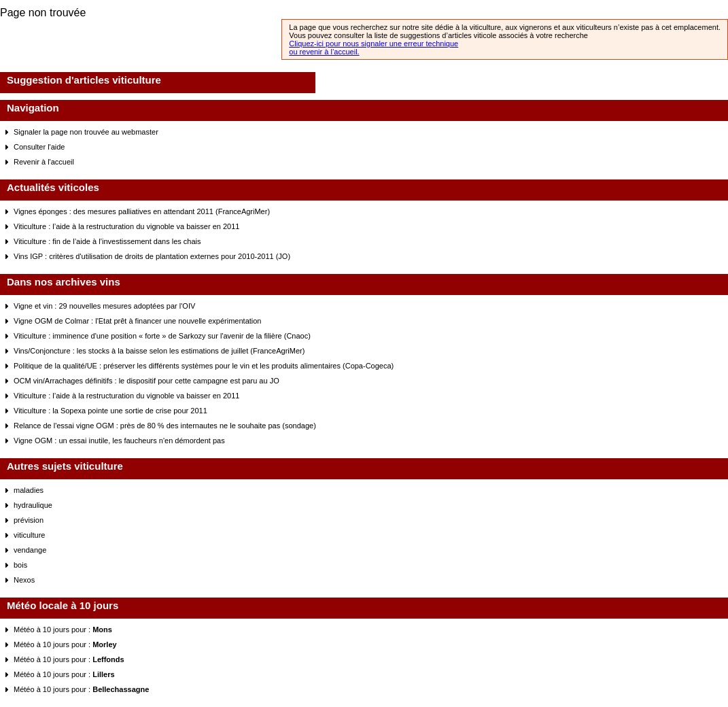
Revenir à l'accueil (44, 162)
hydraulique (33, 505)
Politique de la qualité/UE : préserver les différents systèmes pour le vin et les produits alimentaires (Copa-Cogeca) (204, 366)
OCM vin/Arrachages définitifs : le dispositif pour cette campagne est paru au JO (146, 381)
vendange (30, 550)
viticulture (29, 535)
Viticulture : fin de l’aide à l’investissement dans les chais (107, 241)
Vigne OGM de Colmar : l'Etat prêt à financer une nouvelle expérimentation (137, 321)
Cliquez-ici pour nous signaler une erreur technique (374, 44)
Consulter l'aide (39, 147)
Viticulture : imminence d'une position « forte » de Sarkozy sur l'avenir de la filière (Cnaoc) (162, 336)
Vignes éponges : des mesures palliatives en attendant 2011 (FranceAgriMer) (142, 211)
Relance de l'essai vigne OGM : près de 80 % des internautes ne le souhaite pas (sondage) (165, 426)
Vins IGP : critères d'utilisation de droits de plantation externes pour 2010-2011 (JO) (152, 256)
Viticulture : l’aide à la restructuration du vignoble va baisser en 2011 (126, 226)
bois (20, 565)
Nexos (24, 580)
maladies (29, 490)
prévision (29, 520)
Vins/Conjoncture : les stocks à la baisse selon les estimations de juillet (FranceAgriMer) (159, 351)
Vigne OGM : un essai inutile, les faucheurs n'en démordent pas (119, 441)
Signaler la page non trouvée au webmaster (86, 132)
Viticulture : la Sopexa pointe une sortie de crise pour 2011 (110, 411)
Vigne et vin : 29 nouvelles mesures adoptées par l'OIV (104, 306)
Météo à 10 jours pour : (63, 630)
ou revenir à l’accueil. (324, 52)
